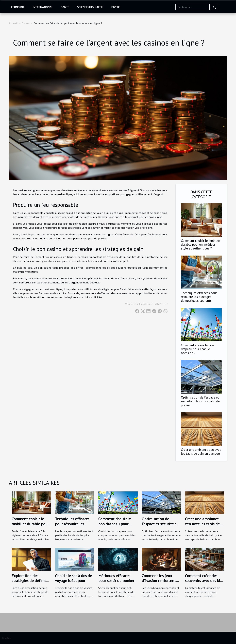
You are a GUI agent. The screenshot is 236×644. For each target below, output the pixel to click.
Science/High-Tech (90, 7)
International (43, 7)
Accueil (13, 23)
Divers (116, 7)
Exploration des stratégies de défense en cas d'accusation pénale (30, 583)
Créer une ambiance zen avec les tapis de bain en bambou (201, 451)
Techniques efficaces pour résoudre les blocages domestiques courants (199, 297)
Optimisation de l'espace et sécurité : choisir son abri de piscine (200, 401)
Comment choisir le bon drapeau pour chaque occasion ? (197, 349)
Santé (65, 7)
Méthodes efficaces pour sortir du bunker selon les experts (116, 581)
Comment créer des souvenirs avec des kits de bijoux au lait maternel (204, 583)
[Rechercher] (192, 7)
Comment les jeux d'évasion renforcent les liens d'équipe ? (159, 581)
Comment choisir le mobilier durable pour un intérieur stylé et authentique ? (200, 244)
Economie (18, 7)
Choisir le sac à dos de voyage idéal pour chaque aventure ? (73, 581)
